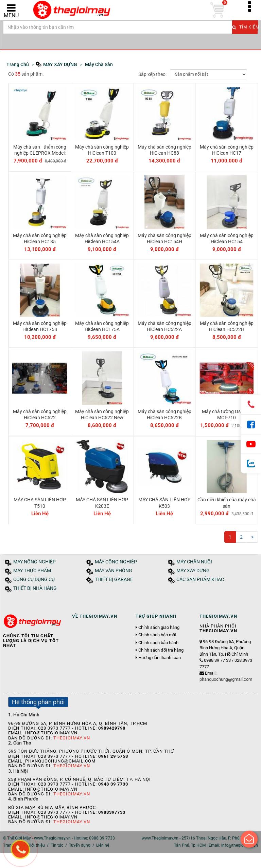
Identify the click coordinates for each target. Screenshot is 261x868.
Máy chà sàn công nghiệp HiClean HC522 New (102, 414)
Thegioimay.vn (72, 738)
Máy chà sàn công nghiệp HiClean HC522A (164, 326)
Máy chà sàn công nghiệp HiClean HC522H (227, 326)
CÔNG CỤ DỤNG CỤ (34, 580)
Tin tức (57, 845)
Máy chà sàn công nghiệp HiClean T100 (102, 150)
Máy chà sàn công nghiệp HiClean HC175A (102, 326)
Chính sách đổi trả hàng (161, 650)
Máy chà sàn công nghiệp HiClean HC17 (227, 150)
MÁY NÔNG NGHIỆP (34, 562)
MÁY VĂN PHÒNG (114, 571)
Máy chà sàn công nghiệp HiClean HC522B (164, 414)
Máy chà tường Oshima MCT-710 (227, 414)
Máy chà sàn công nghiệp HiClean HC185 (40, 238)
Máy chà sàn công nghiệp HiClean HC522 (40, 414)
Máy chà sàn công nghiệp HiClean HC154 (227, 238)
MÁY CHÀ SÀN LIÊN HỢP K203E (102, 503)
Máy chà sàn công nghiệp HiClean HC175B (40, 326)
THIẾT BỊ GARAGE (114, 580)
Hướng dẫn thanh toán (160, 658)
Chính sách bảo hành (158, 643)
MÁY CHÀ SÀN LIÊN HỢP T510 (40, 503)
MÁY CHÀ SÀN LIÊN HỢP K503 (164, 503)
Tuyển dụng (80, 845)
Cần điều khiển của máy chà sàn (227, 503)
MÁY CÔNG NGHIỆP (116, 562)
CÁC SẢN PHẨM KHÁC (200, 580)
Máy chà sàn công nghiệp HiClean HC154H (164, 238)
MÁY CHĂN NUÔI (194, 562)
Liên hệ (103, 845)
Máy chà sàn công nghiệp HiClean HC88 (164, 150)
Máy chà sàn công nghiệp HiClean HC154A (102, 238)
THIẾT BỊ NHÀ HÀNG (35, 588)
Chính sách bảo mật (157, 635)
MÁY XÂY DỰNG (193, 571)
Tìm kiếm (245, 27)
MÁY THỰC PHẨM (32, 571)
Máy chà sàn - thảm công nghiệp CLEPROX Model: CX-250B (40, 153)
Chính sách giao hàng (159, 628)
